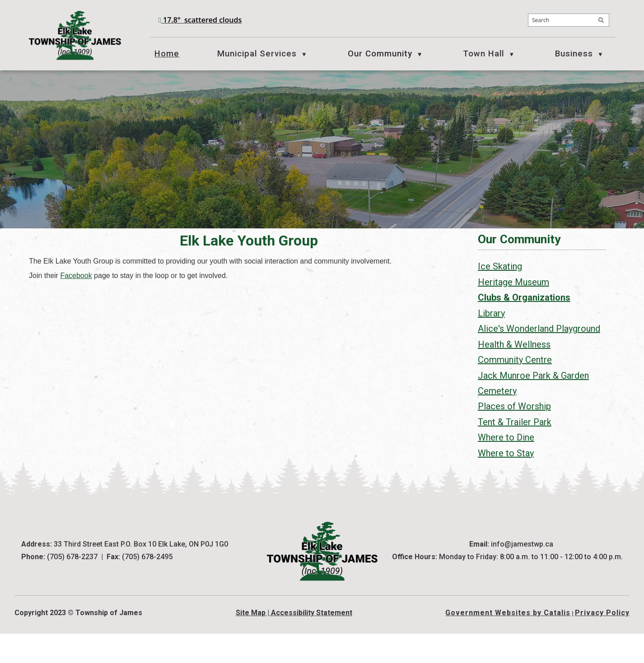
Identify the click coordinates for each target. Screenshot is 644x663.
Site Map (251, 642)
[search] (569, 20)
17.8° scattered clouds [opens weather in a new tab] (202, 20)
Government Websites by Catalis (508, 642)
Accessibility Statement (312, 642)
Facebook (223, 285)
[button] (601, 20)
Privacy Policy (602, 642)
